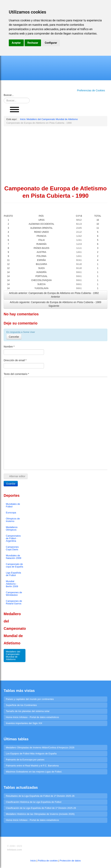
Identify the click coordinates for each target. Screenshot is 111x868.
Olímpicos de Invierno (13, 520)
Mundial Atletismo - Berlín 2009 (12, 584)
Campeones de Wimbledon (14, 594)
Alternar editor (16, 476)
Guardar (11, 484)
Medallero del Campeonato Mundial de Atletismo (13, 655)
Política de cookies (48, 861)
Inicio (33, 861)
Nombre (9, 347)
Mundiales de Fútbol (13, 505)
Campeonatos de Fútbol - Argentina (13, 538)
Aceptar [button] (16, 43)
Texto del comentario (16, 374)
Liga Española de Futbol (13, 574)
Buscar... (9, 95)
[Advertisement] (55, 155)
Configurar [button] (51, 43)
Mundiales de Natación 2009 (14, 557)
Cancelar (14, 337)
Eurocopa (11, 513)
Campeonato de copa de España (14, 565)
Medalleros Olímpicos (12, 528)
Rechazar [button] (33, 43)
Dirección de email (15, 360)
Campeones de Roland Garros (14, 602)
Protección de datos (70, 861)
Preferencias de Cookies (91, 90)
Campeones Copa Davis (12, 548)
